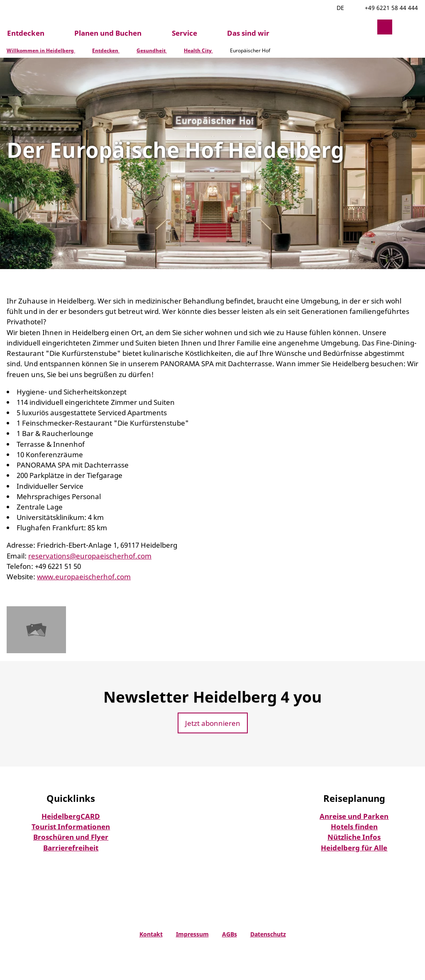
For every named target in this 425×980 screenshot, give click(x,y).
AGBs (230, 934)
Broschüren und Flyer (71, 837)
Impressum (192, 934)
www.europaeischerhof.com (84, 577)
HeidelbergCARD (71, 816)
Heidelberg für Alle (354, 848)
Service (184, 33)
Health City (198, 50)
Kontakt (151, 934)
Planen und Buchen (108, 33)
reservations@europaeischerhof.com (90, 556)
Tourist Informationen (71, 827)
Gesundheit (152, 50)
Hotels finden (354, 827)
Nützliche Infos (354, 837)
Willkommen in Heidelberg (41, 50)
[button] (365, 27)
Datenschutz (268, 934)
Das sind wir (248, 33)
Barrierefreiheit (71, 848)
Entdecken (26, 33)
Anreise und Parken (354, 816)
